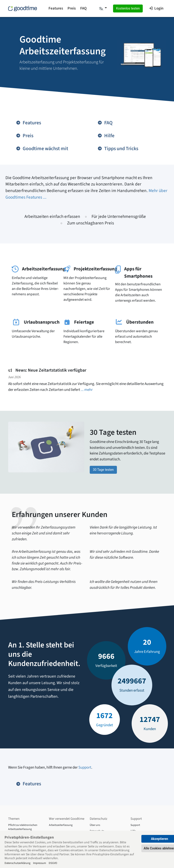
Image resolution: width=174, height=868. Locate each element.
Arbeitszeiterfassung (61, 825)
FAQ (83, 8)
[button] (103, 9)
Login (156, 8)
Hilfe (106, 136)
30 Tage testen (103, 470)
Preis (72, 8)
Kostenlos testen (128, 8)
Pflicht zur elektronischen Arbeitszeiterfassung (23, 827)
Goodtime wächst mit (42, 149)
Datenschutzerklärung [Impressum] (17, 863)
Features (56, 8)
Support (85, 767)
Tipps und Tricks (118, 149)
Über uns (95, 825)
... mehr (87, 390)
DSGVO (53, 863)
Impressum (40, 863)
